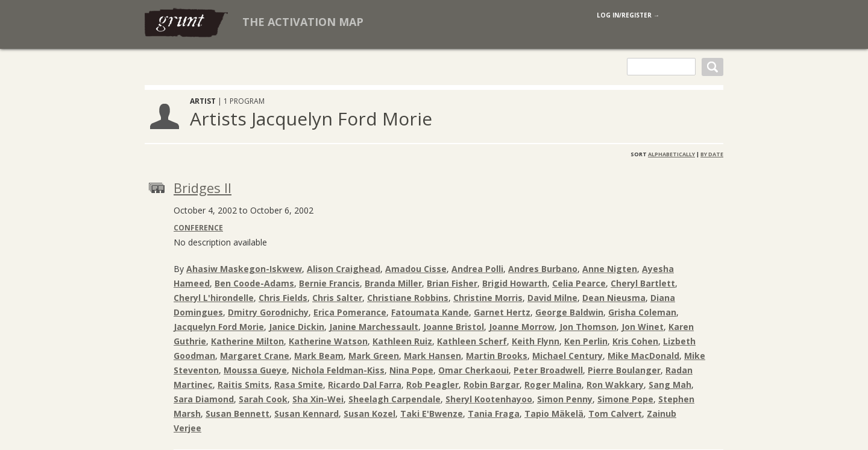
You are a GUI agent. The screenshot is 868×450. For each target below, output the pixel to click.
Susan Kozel (370, 414)
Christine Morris (488, 298)
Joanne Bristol (454, 327)
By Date (712, 154)
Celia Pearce (579, 283)
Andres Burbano (543, 269)
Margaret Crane (255, 356)
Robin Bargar (492, 385)
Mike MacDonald (643, 356)
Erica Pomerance (350, 312)
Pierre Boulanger (624, 370)
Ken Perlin (586, 341)
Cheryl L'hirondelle (214, 298)
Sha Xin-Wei (318, 399)
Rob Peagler (432, 385)
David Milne (552, 298)
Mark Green (374, 356)
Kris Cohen (635, 341)
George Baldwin (569, 312)
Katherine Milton (247, 341)
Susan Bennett (237, 414)
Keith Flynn (536, 341)
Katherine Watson (328, 341)
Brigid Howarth (515, 283)
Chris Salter (337, 298)
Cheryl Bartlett (643, 283)
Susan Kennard (307, 414)
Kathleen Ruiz (402, 341)
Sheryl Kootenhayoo (489, 399)
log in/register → (628, 15)
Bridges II (203, 188)
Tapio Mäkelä (554, 414)
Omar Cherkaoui (473, 370)
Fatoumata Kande (430, 312)
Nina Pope (411, 370)
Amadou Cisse (416, 269)
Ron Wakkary (615, 385)
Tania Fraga (494, 414)
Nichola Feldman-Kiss (338, 370)
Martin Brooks (497, 356)
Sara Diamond (204, 399)
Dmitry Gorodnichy (268, 312)
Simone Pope (625, 399)
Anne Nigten (610, 269)
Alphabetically (671, 154)
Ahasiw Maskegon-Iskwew (244, 269)
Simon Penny (565, 399)
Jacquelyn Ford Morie (219, 327)
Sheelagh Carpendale (395, 399)
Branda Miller (393, 283)
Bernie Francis (329, 283)
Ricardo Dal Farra (365, 385)
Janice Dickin (297, 327)
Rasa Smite (299, 385)
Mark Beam (319, 356)
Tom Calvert (615, 414)
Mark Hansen (432, 356)
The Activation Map (303, 22)
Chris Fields (283, 298)
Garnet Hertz (502, 312)
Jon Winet (643, 327)
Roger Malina (553, 385)
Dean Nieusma (614, 298)
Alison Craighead (344, 269)
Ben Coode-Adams (254, 283)
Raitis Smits (244, 385)
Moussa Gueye (255, 370)
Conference (198, 228)
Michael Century (568, 356)
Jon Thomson (588, 327)
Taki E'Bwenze (432, 414)
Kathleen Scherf (472, 341)
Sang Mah (670, 385)
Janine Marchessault (374, 327)
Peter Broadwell (548, 370)
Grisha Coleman (642, 312)
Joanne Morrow (522, 327)
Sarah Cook (263, 399)
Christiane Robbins (408, 298)
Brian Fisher (452, 283)
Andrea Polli (477, 269)
